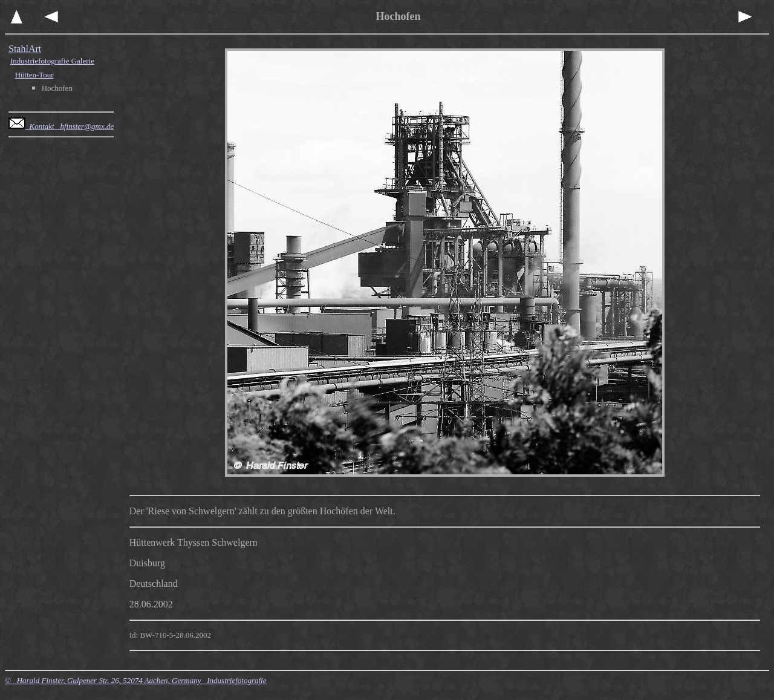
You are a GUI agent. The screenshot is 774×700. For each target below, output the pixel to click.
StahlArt (25, 49)
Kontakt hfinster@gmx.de (61, 126)
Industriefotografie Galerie (52, 61)
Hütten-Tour (34, 75)
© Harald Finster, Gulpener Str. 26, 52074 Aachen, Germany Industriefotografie (135, 680)
